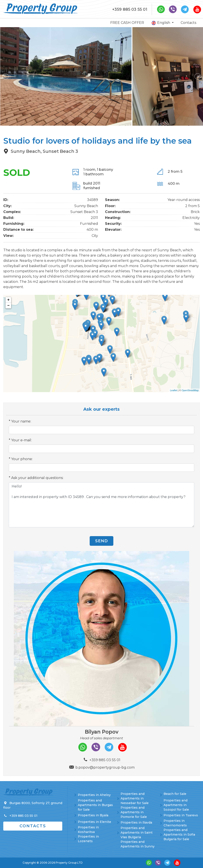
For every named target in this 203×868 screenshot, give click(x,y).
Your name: (21, 421)
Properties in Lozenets (88, 839)
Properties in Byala (93, 815)
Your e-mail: (21, 440)
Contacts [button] (33, 826)
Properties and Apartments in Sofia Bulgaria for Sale (179, 835)
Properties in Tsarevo (181, 815)
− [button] (8, 306)
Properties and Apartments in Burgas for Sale (95, 805)
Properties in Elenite (94, 822)
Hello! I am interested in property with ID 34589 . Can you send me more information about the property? (101, 505)
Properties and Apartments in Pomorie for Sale (134, 812)
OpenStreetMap (190, 390)
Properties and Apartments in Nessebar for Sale (135, 798)
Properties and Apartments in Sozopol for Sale (176, 805)
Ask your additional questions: (37, 478)
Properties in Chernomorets (175, 823)
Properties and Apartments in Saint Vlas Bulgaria (137, 833)
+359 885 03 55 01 (130, 9)
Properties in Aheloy (94, 795)
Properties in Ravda (136, 822)
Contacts (188, 23)
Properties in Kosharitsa (88, 830)
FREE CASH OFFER (127, 23)
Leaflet (174, 390)
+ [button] (8, 300)
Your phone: (22, 459)
